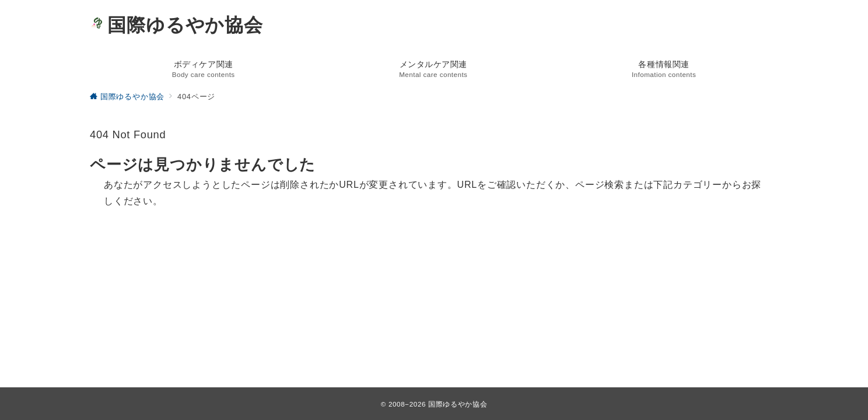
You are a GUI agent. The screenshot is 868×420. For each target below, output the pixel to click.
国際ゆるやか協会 (176, 25)
